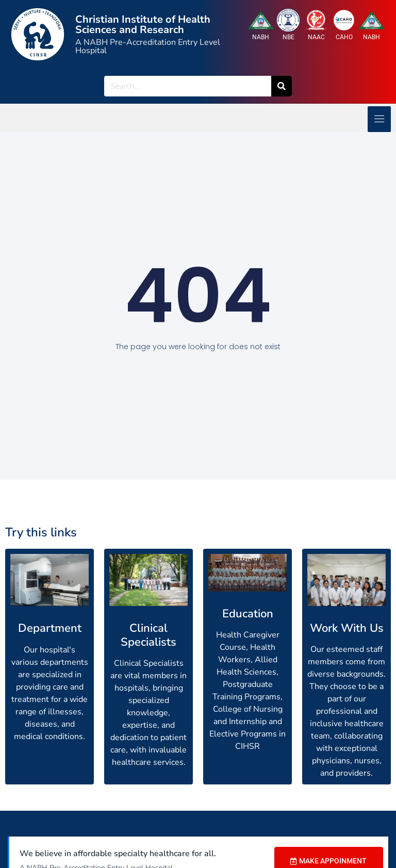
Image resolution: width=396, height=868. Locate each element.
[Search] (282, 86)
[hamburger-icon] (379, 119)
